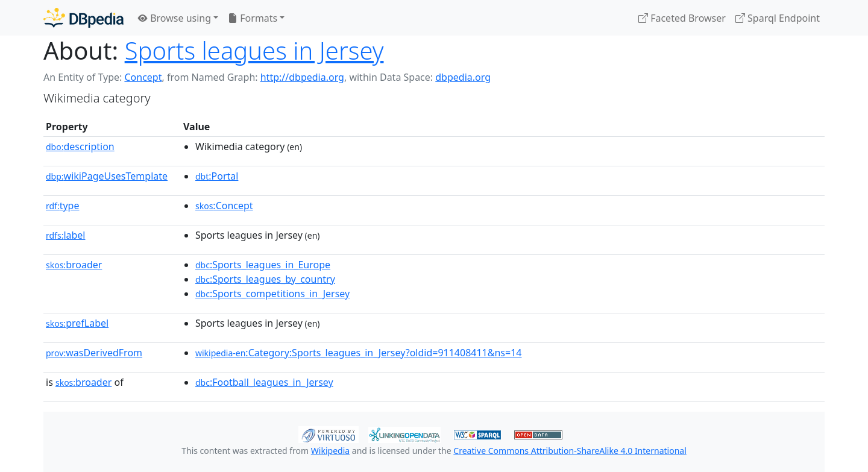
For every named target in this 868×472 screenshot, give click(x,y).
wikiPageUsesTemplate (107, 176)
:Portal (217, 176)
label (66, 235)
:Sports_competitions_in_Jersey (272, 294)
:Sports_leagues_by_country (265, 279)
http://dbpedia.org (302, 77)
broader (74, 265)
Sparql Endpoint (778, 18)
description (80, 146)
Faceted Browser (682, 18)
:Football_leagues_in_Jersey (264, 382)
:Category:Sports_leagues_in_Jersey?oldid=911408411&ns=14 (359, 353)
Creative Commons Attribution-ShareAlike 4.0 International (570, 451)
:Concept (224, 206)
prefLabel (77, 323)
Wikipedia (330, 451)
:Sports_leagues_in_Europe (263, 265)
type (63, 206)
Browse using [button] (175, 18)
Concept (143, 77)
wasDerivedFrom (94, 353)
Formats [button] (253, 18)
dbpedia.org (463, 77)
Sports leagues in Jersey (254, 50)
